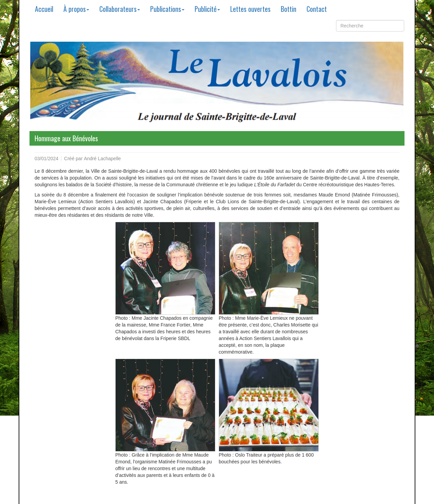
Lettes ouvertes (250, 9)
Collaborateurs (120, 9)
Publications (167, 9)
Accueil (44, 9)
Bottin (289, 9)
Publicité (207, 9)
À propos (76, 9)
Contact (317, 9)
